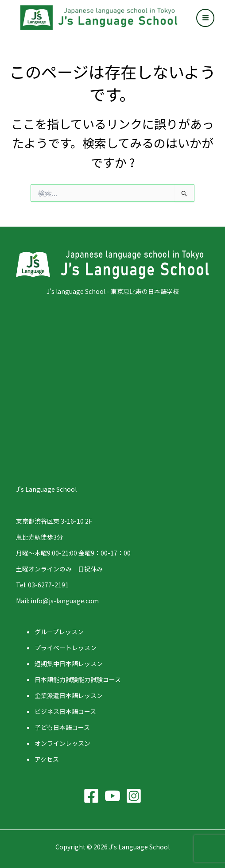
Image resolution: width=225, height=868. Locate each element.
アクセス (47, 759)
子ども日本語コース (62, 727)
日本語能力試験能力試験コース (78, 679)
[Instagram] (134, 796)
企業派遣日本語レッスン (69, 695)
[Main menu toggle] (205, 18)
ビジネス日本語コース (65, 711)
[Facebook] (91, 796)
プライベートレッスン (66, 648)
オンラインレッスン (62, 743)
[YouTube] (112, 796)
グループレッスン (59, 632)
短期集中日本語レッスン (69, 664)
